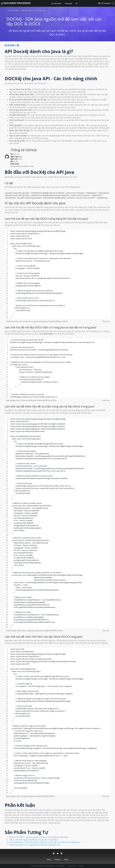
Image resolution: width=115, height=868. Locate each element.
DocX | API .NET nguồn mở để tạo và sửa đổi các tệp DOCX (34, 840)
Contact (81, 866)
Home (49, 859)
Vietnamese (104, 3)
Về (76, 3)
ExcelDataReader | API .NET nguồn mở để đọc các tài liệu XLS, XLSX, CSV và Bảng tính (45, 842)
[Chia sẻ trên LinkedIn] (11, 45)
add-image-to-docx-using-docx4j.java (20, 796)
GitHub (65, 321)
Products (58, 859)
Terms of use (72, 866)
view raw (106, 321)
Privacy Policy (60, 866)
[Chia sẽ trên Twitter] (9, 45)
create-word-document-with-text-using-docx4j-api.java (27, 321)
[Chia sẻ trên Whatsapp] (16, 45)
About (66, 859)
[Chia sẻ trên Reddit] (13, 45)
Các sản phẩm (56, 3)
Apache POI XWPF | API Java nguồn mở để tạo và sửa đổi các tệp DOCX (39, 837)
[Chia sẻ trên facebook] (6, 45)
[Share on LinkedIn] (61, 854)
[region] (57, 274)
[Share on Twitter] (58, 854)
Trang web (68, 3)
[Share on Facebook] (54, 854)
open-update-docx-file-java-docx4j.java (21, 400)
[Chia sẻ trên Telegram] (18, 45)
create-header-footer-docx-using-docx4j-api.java (25, 631)
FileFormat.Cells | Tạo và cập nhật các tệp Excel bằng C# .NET (35, 845)
